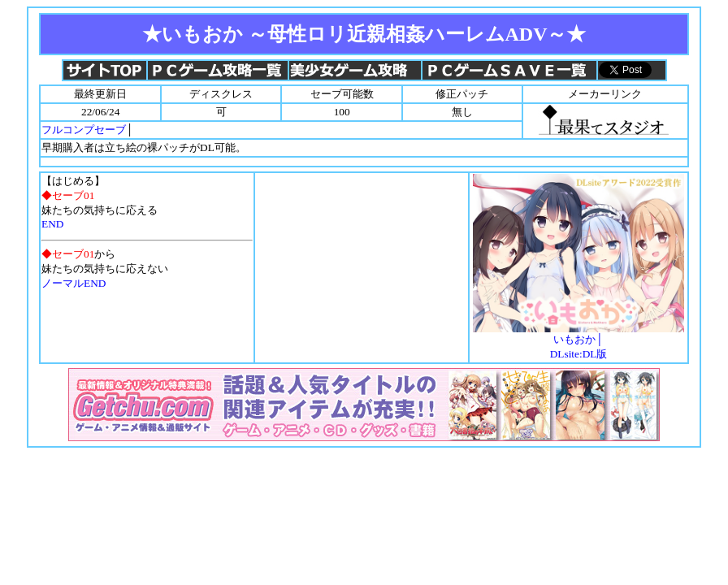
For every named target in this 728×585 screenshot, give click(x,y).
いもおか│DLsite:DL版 (578, 341)
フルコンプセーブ (84, 130)
